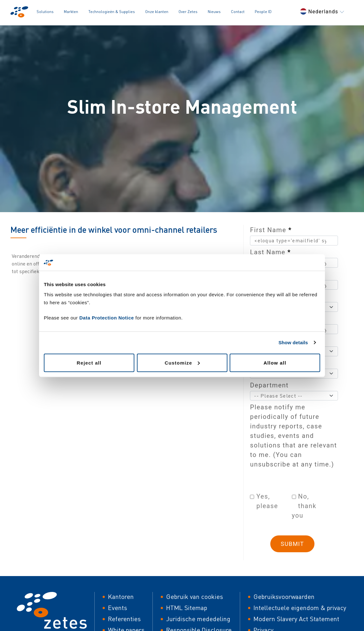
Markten (71, 12)
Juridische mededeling (198, 619)
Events (118, 608)
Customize (182, 362)
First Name (271, 230)
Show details (293, 342)
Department (269, 385)
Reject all (89, 362)
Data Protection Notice (107, 317)
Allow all (275, 362)
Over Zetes (188, 12)
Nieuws (214, 12)
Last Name (270, 252)
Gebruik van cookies (195, 597)
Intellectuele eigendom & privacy (300, 608)
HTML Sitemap (187, 608)
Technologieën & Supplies (112, 12)
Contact (238, 12)
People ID (263, 12)
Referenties (124, 619)
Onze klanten (157, 12)
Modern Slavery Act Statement (296, 619)
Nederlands (322, 11)
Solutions (45, 12)
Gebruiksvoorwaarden (284, 597)
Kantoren (121, 597)
